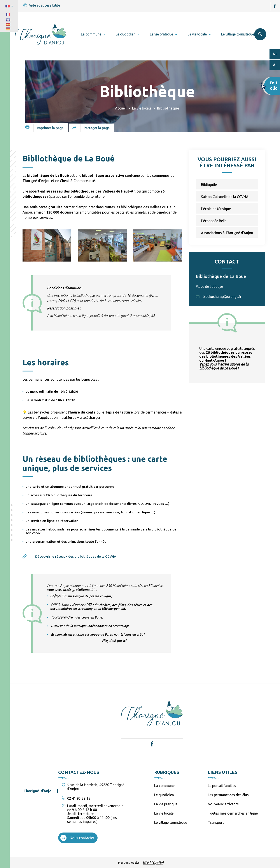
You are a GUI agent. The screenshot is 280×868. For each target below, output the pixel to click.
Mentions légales (129, 863)
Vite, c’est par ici (114, 641)
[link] (58, 596)
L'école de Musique (216, 209)
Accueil (121, 108)
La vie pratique (166, 804)
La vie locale (142, 108)
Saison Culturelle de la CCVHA (225, 197)
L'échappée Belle (214, 221)
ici (153, 316)
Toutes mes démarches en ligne (233, 813)
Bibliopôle (209, 185)
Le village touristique (171, 822)
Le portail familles (222, 786)
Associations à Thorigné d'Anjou (227, 233)
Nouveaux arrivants (223, 804)
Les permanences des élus (228, 795)
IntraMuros (67, 417)
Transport (216, 822)
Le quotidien (164, 795)
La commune (164, 786)
